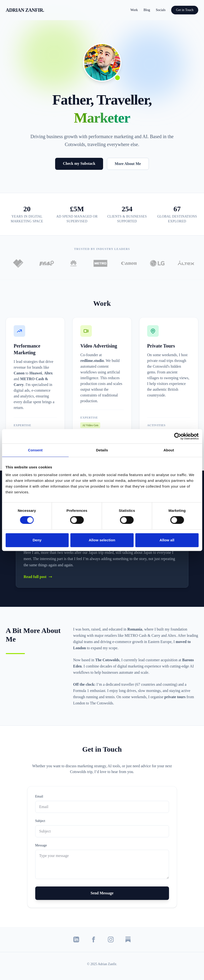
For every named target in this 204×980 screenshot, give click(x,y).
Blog (147, 10)
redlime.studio (92, 361)
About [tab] (169, 450)
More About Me (128, 164)
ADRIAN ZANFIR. (25, 10)
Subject (40, 821)
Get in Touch (185, 10)
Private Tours (161, 346)
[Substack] (128, 939)
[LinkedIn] (76, 939)
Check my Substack (79, 163)
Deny (37, 540)
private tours (175, 697)
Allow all (167, 540)
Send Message (102, 893)
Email (39, 796)
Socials (161, 10)
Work (134, 10)
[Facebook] (93, 939)
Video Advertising (99, 346)
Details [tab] (102, 450)
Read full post (38, 577)
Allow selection (102, 540)
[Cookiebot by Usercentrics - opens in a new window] (178, 436)
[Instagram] (111, 939)
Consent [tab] (35, 450)
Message (41, 845)
